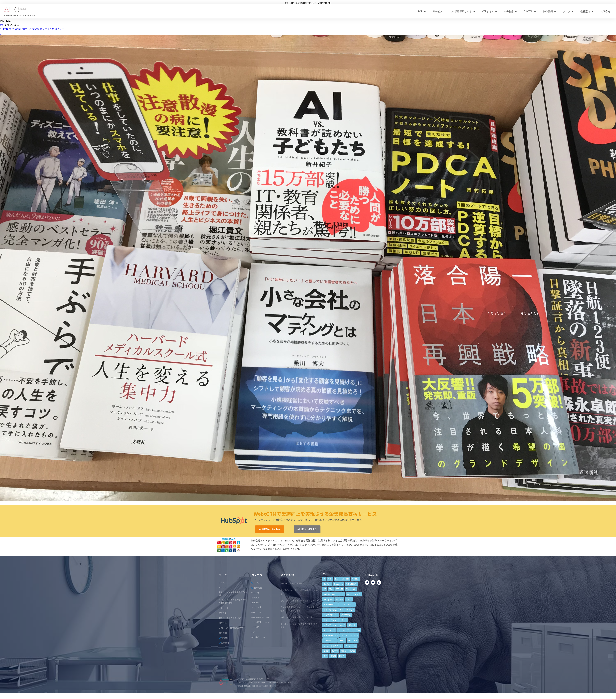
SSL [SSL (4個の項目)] (354, 589)
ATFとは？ (489, 11)
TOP (422, 11)
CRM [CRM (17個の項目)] (330, 579)
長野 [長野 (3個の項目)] (325, 656)
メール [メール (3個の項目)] (342, 640)
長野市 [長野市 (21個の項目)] (333, 656)
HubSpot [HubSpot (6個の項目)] (327, 584)
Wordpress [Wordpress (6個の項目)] (328, 599)
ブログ (568, 11)
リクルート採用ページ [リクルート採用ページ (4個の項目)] (333, 646)
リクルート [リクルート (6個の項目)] (353, 640)
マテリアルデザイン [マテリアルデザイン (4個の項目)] (350, 635)
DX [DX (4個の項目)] (336, 579)
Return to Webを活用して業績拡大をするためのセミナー (33, 29)
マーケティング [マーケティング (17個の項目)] (330, 640)
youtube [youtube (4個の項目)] (339, 599)
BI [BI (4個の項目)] (324, 579)
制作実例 (549, 11)
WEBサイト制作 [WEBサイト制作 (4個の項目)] (354, 594)
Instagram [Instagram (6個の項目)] (339, 584)
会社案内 (587, 11)
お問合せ (605, 11)
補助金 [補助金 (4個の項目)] (344, 651)
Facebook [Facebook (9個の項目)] (345, 579)
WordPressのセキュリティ (292, 584)
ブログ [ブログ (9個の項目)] (342, 625)
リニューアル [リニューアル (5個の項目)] (351, 646)
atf (2, 25)
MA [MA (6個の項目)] (325, 589)
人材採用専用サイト (462, 11)
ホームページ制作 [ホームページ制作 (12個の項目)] (331, 635)
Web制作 (510, 11)
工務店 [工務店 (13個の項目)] (326, 651)
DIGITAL (530, 11)
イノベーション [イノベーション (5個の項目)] (330, 604)
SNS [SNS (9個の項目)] (348, 589)
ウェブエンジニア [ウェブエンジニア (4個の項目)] (347, 604)
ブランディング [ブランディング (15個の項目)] (330, 625)
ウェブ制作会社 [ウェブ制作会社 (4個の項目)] (330, 610)
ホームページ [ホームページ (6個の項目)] (329, 630)
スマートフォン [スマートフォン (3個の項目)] (330, 620)
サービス (438, 11)
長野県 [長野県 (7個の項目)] (342, 656)
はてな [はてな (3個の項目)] (349, 599)
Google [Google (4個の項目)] (355, 579)
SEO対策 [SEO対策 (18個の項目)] (339, 589)
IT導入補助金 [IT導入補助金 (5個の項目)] (351, 584)
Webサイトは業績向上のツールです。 (297, 617)
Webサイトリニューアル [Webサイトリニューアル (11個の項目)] (334, 594)
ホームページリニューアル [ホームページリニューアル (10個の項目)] (349, 630)
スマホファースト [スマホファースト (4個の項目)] (331, 615)
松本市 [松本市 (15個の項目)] (335, 651)
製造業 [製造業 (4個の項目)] (352, 651)
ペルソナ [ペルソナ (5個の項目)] (352, 625)
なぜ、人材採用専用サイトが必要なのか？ (299, 601)
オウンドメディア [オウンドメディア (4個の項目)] (347, 610)
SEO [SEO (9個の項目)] (331, 589)
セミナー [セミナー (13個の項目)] (343, 620)
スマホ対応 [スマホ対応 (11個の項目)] (346, 615)
